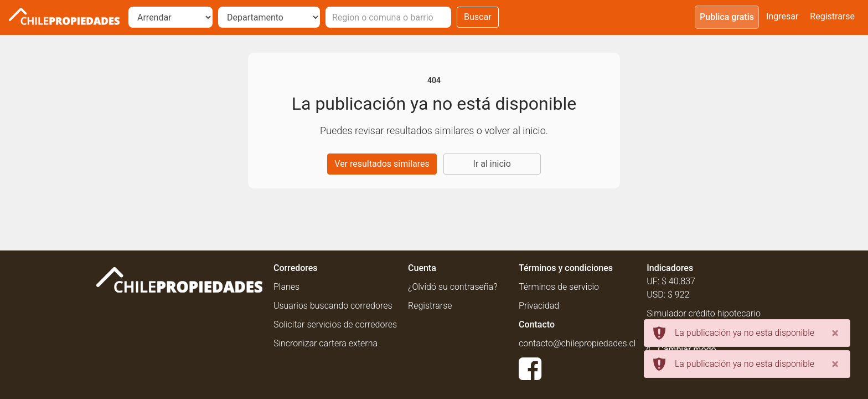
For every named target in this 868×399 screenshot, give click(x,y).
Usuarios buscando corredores (333, 306)
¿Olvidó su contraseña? (453, 287)
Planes (286, 287)
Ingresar (782, 16)
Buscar (478, 17)
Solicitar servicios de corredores (335, 324)
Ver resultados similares (382, 164)
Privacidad (539, 306)
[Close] (835, 333)
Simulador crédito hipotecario (704, 313)
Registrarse (832, 16)
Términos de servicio (559, 287)
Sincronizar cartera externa (325, 343)
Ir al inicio (492, 164)
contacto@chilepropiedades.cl (577, 343)
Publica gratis (727, 17)
